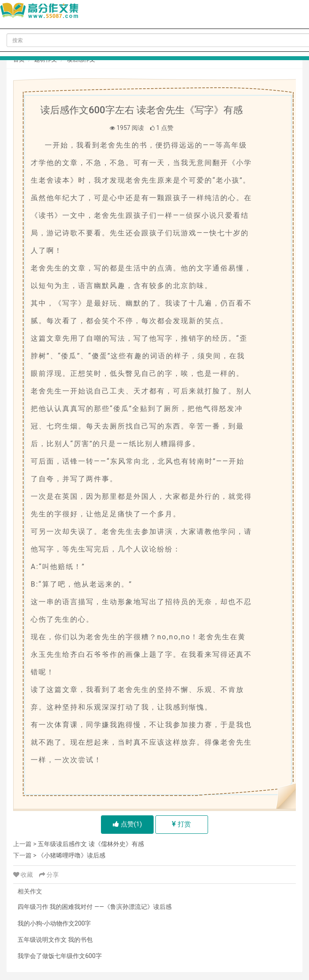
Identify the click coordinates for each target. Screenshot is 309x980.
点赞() (128, 824)
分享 (49, 875)
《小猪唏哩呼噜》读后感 (72, 855)
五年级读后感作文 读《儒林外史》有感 (91, 844)
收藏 (24, 875)
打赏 (181, 824)
